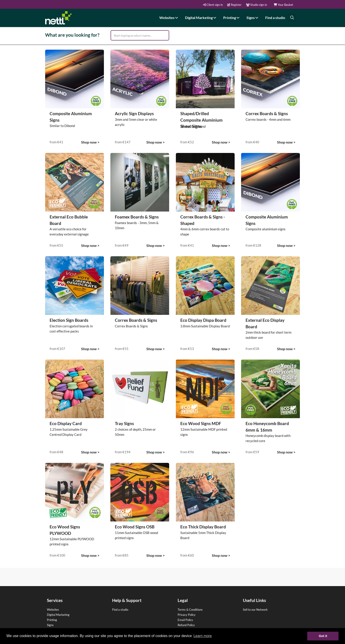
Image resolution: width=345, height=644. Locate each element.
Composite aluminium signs (266, 229)
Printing (232, 18)
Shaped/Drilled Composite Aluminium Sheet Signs (201, 120)
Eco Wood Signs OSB (135, 527)
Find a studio (275, 18)
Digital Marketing (201, 18)
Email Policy (185, 620)
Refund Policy (186, 625)
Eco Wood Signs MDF (201, 423)
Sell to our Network (255, 610)
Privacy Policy (187, 615)
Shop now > (90, 142)
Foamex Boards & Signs (137, 217)
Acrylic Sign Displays (134, 113)
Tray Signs (124, 423)
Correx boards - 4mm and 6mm (268, 119)
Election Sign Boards (69, 320)
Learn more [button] (203, 636)
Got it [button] (323, 636)
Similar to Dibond (62, 126)
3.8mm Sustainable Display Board (205, 326)
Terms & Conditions (190, 610)
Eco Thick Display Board (203, 527)
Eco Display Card (66, 423)
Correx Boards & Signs (267, 113)
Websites (169, 18)
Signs (253, 18)
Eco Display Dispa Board (203, 320)
